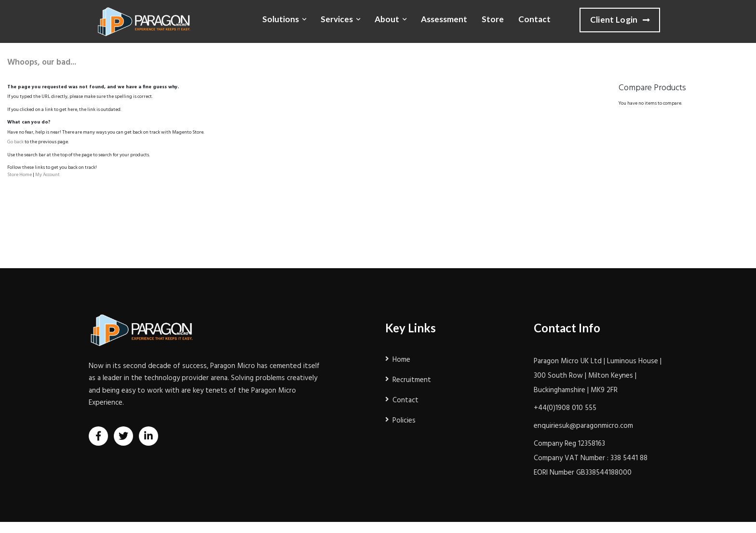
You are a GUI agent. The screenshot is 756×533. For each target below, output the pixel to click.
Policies (404, 421)
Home (401, 360)
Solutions (281, 19)
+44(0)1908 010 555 (565, 408)
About (387, 19)
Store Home (20, 175)
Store (493, 19)
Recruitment (412, 380)
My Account (47, 175)
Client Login (620, 20)
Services (337, 19)
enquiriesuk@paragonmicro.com (583, 426)
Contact (534, 19)
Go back (15, 142)
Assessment (444, 19)
